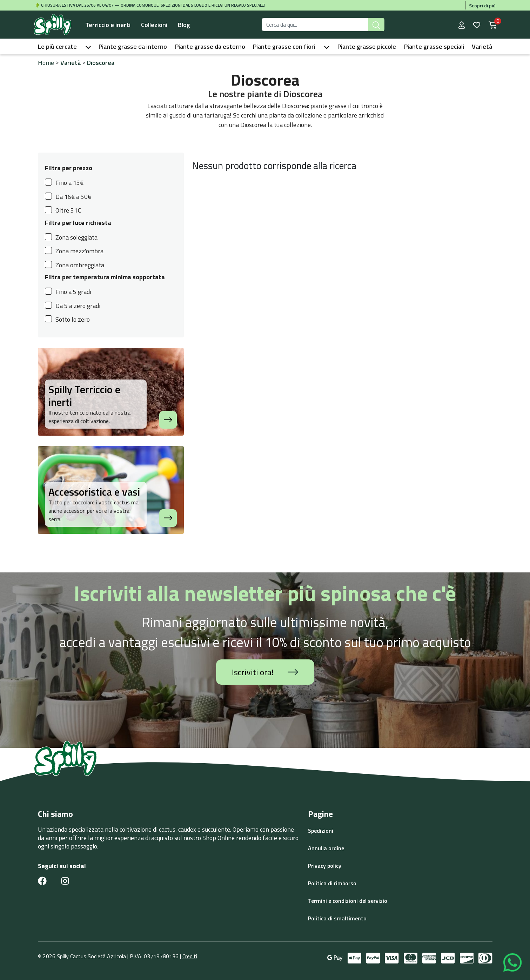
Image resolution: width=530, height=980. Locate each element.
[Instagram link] (65, 880)
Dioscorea (101, 63)
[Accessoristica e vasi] (168, 518)
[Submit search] (376, 25)
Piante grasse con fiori (284, 46)
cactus (167, 829)
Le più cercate (57, 46)
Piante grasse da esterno (210, 46)
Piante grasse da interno (133, 46)
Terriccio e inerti (108, 25)
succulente (216, 829)
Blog (184, 25)
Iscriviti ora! (265, 672)
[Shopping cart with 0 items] (493, 25)
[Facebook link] (42, 880)
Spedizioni (321, 831)
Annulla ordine (326, 848)
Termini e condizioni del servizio (348, 901)
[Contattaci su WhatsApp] (512, 962)
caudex (187, 829)
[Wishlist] (477, 25)
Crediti (190, 956)
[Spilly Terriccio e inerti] (168, 420)
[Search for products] (315, 25)
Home (46, 63)
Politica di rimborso (332, 883)
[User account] (462, 25)
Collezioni (154, 25)
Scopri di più (482, 5)
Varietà (482, 46)
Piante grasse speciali (434, 46)
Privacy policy (325, 866)
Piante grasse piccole (367, 46)
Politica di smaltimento (337, 918)
